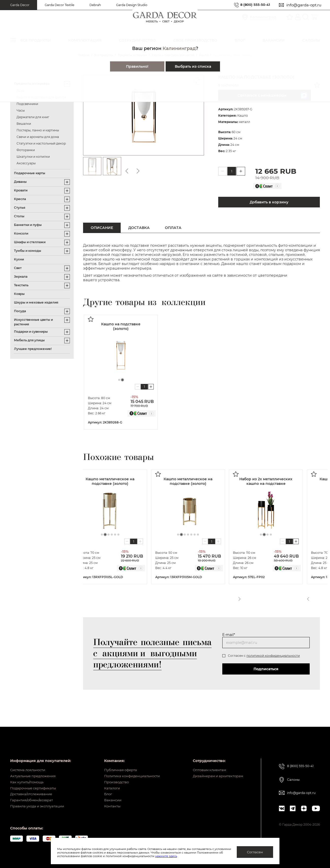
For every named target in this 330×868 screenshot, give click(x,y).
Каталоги (108, 782)
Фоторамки (26, 150)
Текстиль (21, 285)
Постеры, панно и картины (38, 130)
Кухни (19, 259)
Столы (19, 216)
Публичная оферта (117, 759)
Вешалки (24, 124)
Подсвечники (27, 104)
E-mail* (229, 635)
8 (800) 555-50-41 (253, 5)
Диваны (20, 182)
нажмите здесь (193, 856)
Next (317, 597)
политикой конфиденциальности (273, 656)
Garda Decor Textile (59, 5)
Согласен (255, 852)
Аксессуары (26, 163)
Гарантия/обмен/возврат (33, 798)
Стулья (20, 208)
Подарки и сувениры (31, 332)
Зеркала (21, 277)
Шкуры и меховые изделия (36, 302)
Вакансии (109, 798)
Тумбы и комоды (28, 251)
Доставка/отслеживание (33, 790)
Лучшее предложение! (33, 349)
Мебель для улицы (29, 340)
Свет (18, 268)
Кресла (20, 199)
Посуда (20, 311)
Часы (21, 110)
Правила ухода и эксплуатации (40, 806)
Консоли (21, 233)
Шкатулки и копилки (33, 157)
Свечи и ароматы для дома (38, 137)
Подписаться (266, 669)
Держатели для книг (33, 117)
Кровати (21, 190)
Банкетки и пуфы (28, 225)
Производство (113, 774)
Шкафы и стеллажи (30, 242)
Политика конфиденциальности (130, 767)
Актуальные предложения (35, 767)
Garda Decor (20, 5)
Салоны (293, 768)
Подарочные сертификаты (35, 782)
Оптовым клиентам (207, 759)
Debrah (95, 5)
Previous (307, 597)
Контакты (108, 806)
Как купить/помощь (28, 774)
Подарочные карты (30, 173)
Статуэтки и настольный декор (41, 143)
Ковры (19, 294)
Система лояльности (30, 759)
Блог (104, 790)
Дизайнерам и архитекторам (216, 767)
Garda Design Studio (132, 5)
